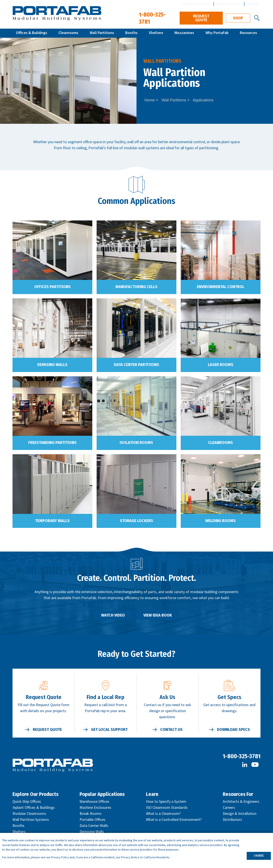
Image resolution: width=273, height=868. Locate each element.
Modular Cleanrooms (29, 813)
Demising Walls (52, 365)
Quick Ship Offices (27, 801)
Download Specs (233, 730)
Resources (248, 33)
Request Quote (201, 18)
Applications (203, 100)
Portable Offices (93, 819)
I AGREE (259, 856)
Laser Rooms (221, 365)
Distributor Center (196, 4)
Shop (238, 18)
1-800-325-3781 (242, 756)
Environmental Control (221, 287)
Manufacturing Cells (136, 287)
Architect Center (228, 4)
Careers (229, 807)
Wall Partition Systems (31, 819)
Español (253, 4)
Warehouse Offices (94, 801)
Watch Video (113, 615)
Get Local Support (109, 730)
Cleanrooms (68, 33)
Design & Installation (240, 813)
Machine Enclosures (95, 807)
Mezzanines (184, 33)
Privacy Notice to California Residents (145, 857)
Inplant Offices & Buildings (34, 807)
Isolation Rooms (136, 443)
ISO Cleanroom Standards (167, 807)
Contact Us (171, 730)
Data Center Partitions (136, 365)
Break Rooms (91, 813)
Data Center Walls (94, 825)
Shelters (156, 33)
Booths (131, 33)
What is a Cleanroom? (163, 813)
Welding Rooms (220, 521)
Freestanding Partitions (52, 443)
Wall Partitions (102, 33)
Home (150, 100)
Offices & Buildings (32, 33)
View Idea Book (158, 615)
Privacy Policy (60, 857)
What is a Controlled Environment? (174, 819)
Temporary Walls (52, 521)
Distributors (232, 819)
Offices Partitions (53, 287)
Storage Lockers (136, 521)
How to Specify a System (166, 801)
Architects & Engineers (241, 801)
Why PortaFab (217, 33)
